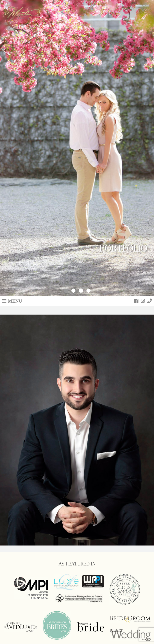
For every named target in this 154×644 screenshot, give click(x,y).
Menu (15, 301)
